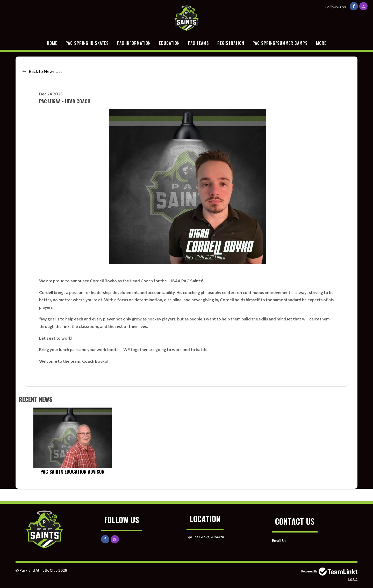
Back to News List (45, 71)
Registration (231, 43)
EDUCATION (169, 43)
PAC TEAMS (199, 43)
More (321, 43)
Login (353, 579)
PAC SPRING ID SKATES (87, 43)
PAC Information (134, 43)
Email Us (279, 540)
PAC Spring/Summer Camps (280, 43)
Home (52, 43)
